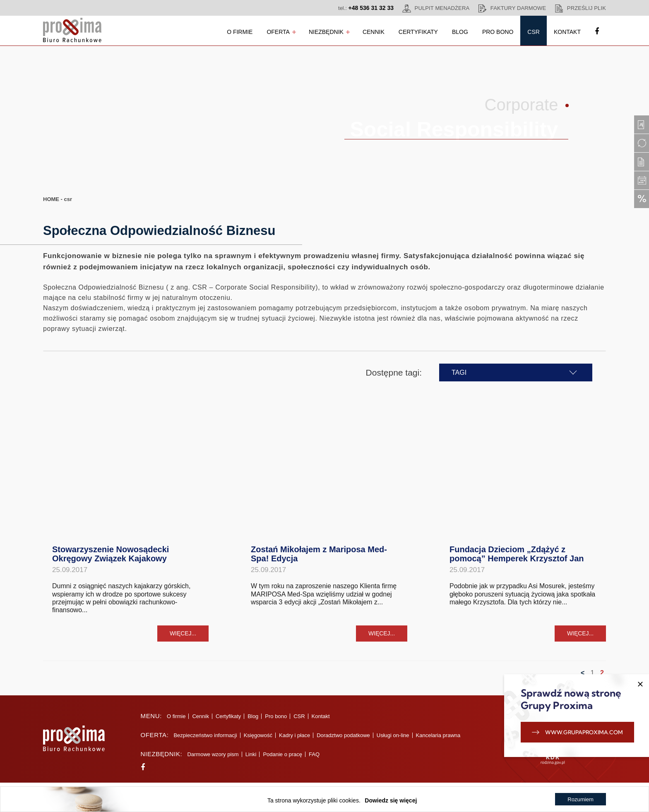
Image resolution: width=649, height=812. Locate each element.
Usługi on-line (391, 739)
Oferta (278, 32)
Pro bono (498, 32)
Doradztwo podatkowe (342, 739)
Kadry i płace (293, 739)
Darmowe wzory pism (212, 758)
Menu (149, 720)
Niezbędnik (326, 32)
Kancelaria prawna (437, 739)
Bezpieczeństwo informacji (204, 739)
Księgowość (256, 739)
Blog (460, 32)
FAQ (313, 758)
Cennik (374, 32)
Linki (249, 758)
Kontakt (567, 32)
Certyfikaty (418, 32)
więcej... (183, 637)
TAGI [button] (494, 372)
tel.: (366, 8)
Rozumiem (580, 800)
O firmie (240, 32)
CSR (534, 32)
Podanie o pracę (281, 758)
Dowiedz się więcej (390, 800)
